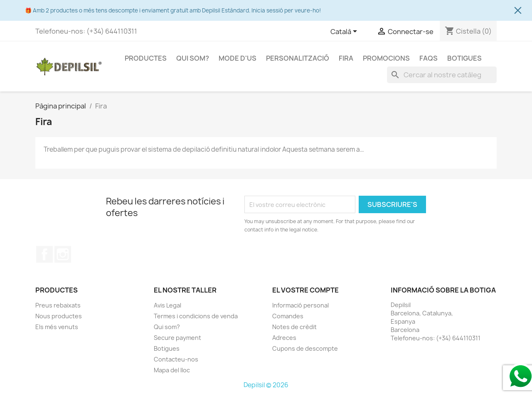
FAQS (429, 58)
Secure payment (177, 338)
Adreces (284, 338)
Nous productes (59, 316)
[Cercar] (442, 75)
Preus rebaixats (58, 305)
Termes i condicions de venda (196, 316)
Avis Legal (167, 305)
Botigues (464, 58)
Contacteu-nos (176, 359)
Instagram (63, 254)
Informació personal (300, 305)
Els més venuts (57, 327)
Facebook (44, 254)
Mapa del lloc (172, 370)
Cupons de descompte (305, 348)
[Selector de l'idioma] (345, 32)
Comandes (288, 316)
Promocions (386, 58)
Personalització (298, 58)
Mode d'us (238, 58)
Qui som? (193, 58)
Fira (346, 58)
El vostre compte (305, 290)
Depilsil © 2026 (266, 385)
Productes (146, 58)
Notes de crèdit (294, 327)
